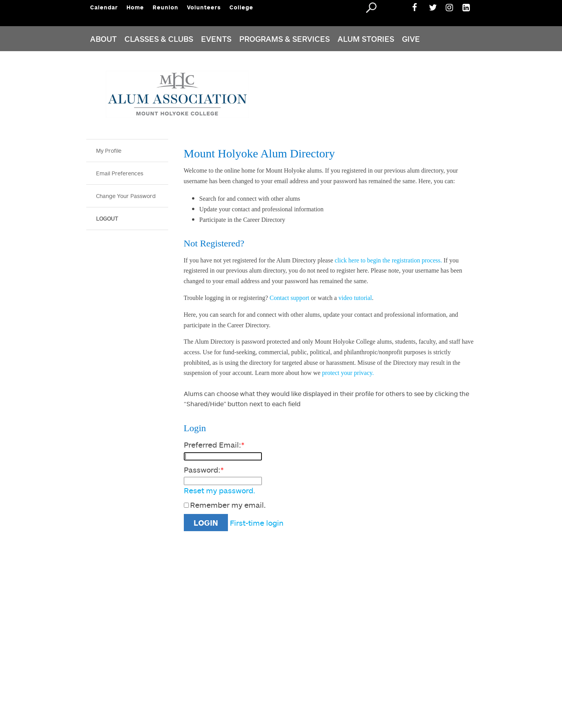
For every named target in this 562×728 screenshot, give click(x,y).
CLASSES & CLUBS (159, 39)
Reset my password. (220, 490)
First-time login (257, 523)
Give (411, 39)
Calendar (104, 7)
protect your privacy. (347, 373)
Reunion (165, 7)
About (103, 39)
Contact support (290, 298)
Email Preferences (120, 173)
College (241, 7)
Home (135, 7)
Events (216, 39)
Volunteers (204, 7)
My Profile (109, 151)
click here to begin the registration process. (388, 260)
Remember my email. (228, 505)
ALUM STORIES (366, 39)
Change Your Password (126, 196)
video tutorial (355, 298)
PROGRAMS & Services (285, 39)
